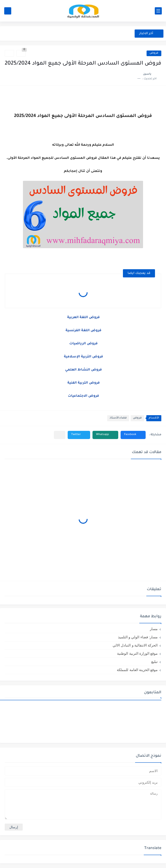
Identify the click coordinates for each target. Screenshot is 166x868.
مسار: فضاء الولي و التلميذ (138, 637)
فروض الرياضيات (83, 344)
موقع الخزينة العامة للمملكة (137, 670)
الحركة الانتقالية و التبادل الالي (135, 645)
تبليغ (154, 662)
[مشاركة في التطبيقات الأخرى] (60, 435)
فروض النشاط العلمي (83, 370)
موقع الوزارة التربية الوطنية (137, 653)
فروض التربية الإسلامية (83, 357)
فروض (154, 53)
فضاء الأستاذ (118, 418)
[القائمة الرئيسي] (158, 11)
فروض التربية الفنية (83, 383)
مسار (154, 629)
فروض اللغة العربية (83, 318)
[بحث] (8, 11)
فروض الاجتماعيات (83, 396)
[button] (133, 435)
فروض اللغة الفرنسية (83, 331)
